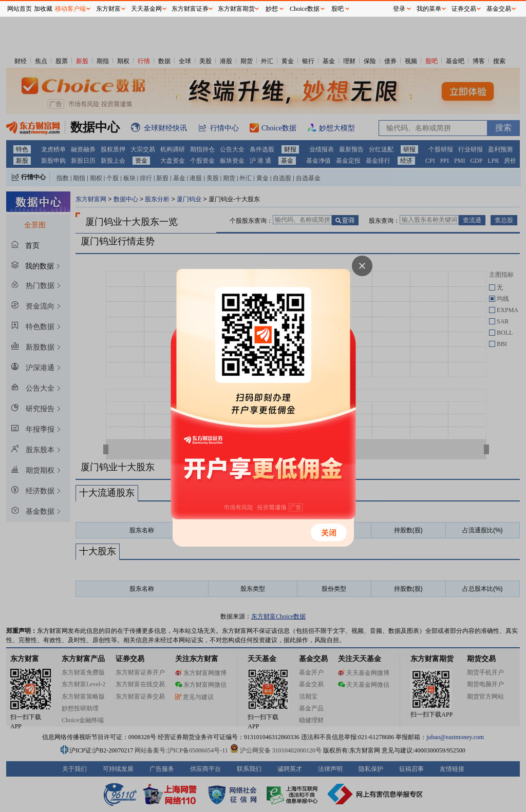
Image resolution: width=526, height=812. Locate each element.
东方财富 (108, 9)
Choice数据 (305, 9)
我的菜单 (429, 9)
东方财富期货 (236, 9)
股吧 (337, 9)
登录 (399, 9)
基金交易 (499, 9)
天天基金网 (146, 9)
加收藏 (43, 9)
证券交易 (464, 9)
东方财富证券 (190, 9)
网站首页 (20, 9)
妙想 (272, 9)
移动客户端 (70, 9)
